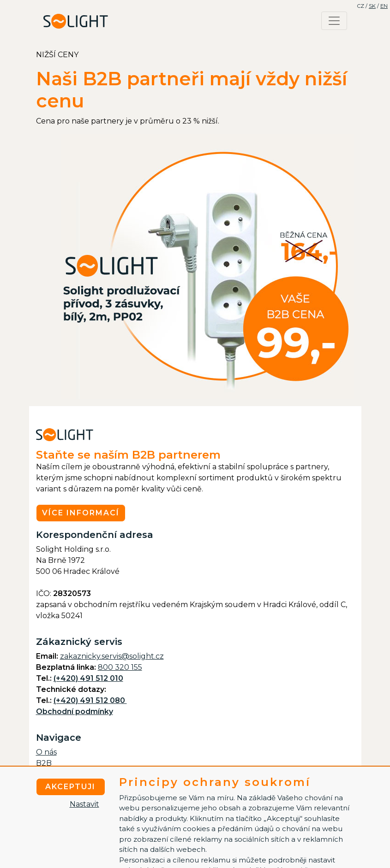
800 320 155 (120, 667)
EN (384, 6)
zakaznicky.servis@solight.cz (112, 656)
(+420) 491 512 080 (90, 700)
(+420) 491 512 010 (88, 678)
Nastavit (84, 804)
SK (372, 6)
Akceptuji (70, 787)
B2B (44, 763)
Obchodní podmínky (75, 712)
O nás (46, 752)
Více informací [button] (81, 513)
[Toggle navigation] (334, 21)
